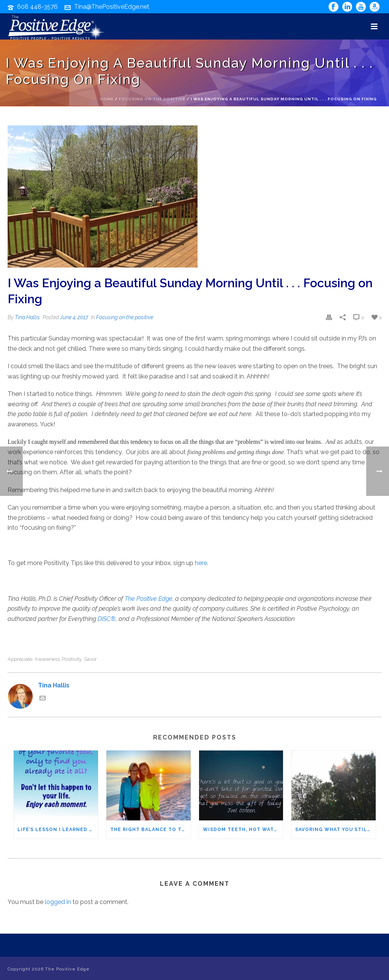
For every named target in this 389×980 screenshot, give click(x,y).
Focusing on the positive (152, 99)
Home (107, 99)
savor (90, 659)
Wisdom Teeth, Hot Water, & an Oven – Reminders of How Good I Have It (243, 830)
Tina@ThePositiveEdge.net (112, 7)
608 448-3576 (37, 7)
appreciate (20, 659)
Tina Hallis (27, 317)
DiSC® (107, 619)
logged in (58, 902)
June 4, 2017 (74, 317)
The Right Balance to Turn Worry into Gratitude (150, 830)
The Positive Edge (149, 599)
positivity (72, 659)
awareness (47, 659)
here (201, 563)
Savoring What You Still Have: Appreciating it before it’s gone (335, 830)
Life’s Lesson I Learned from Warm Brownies (58, 830)
